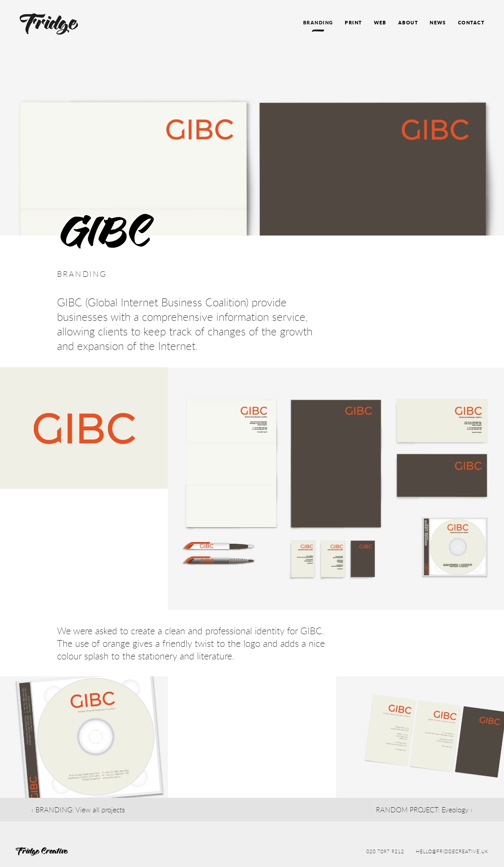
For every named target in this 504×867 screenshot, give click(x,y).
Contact (471, 23)
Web (380, 23)
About (408, 23)
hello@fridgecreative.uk (452, 851)
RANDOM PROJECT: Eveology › (424, 810)
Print (353, 23)
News (438, 23)
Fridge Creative (42, 851)
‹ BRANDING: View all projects (78, 810)
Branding (318, 23)
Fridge (49, 24)
